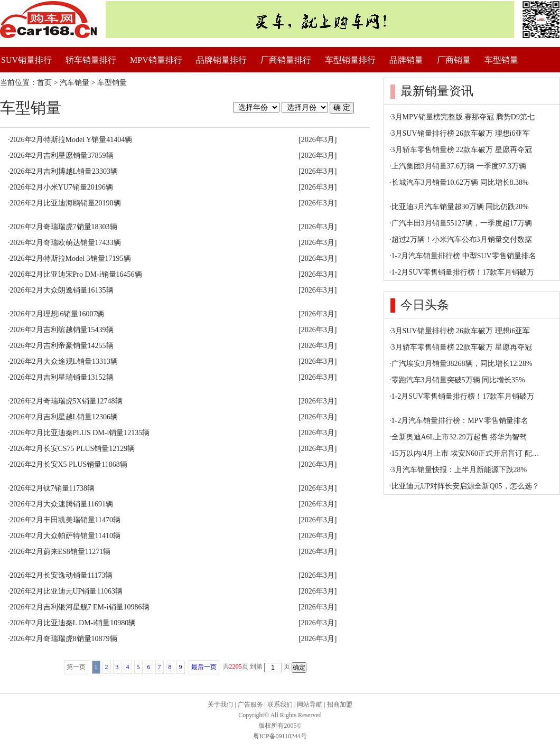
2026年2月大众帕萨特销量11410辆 (65, 536)
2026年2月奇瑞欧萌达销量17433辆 (66, 243)
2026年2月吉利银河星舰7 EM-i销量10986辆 (80, 607)
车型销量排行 (350, 60)
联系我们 (280, 704)
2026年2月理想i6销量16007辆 (57, 314)
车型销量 (501, 60)
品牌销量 (406, 60)
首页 (44, 83)
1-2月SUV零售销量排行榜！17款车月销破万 (463, 272)
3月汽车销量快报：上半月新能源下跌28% (459, 470)
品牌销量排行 (221, 60)
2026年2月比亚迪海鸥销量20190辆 (66, 203)
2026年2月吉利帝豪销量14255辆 (62, 346)
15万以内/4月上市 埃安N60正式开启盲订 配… (465, 453)
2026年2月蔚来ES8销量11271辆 (60, 552)
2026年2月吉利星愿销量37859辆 (62, 156)
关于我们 (220, 704)
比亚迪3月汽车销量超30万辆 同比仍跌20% (460, 207)
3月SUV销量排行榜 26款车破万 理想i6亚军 (461, 133)
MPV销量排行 (156, 60)
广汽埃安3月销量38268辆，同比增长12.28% (462, 364)
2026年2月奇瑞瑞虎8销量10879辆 (64, 639)
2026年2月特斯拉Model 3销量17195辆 (71, 258)
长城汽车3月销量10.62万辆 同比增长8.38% (460, 182)
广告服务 (250, 704)
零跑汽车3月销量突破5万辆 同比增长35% (458, 380)
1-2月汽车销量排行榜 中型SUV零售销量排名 (464, 256)
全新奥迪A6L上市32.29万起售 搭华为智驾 (459, 437)
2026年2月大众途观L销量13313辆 (64, 361)
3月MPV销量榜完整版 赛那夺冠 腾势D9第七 (463, 117)
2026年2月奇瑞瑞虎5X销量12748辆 (66, 401)
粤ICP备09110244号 (280, 736)
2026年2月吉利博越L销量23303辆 (64, 171)
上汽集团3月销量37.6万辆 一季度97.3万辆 (459, 166)
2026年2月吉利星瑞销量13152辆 (62, 377)
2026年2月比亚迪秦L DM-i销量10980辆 (73, 623)
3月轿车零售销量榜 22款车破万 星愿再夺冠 (462, 150)
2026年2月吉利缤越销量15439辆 (62, 330)
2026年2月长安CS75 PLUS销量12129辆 (73, 449)
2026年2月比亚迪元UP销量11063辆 (66, 591)
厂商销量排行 (286, 60)
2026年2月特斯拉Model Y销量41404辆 (71, 140)
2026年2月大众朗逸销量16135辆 (62, 290)
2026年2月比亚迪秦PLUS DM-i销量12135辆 (80, 433)
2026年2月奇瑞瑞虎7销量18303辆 (64, 227)
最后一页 (204, 667)
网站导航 (310, 704)
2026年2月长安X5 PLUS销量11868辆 (69, 464)
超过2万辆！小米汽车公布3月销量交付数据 (462, 239)
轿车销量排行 (91, 60)
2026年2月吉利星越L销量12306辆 (64, 417)
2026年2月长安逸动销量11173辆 (62, 575)
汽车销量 (74, 83)
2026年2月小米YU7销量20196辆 (62, 187)
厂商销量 (454, 60)
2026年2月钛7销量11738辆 (52, 488)
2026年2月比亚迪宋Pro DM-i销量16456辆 (76, 274)
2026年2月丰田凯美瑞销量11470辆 (65, 520)
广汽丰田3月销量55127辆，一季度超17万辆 (462, 223)
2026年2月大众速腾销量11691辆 (62, 504)
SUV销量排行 (26, 60)
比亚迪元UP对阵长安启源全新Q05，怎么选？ (465, 486)
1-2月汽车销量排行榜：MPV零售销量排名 (460, 421)
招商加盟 (340, 704)
